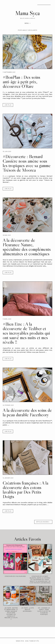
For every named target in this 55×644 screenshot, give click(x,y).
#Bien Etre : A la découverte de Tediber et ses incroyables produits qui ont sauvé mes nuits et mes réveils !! (26, 333)
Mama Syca (28, 13)
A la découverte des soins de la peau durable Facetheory (27, 412)
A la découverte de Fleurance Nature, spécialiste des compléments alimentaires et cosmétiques (27, 247)
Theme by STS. (34, 641)
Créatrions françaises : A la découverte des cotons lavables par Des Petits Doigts (26, 490)
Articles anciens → (43, 522)
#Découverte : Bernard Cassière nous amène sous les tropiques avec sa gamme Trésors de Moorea (27, 163)
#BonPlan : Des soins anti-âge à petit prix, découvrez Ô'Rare (21, 82)
